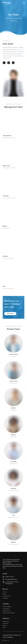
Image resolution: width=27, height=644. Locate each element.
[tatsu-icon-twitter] (9, 63)
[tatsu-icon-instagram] (3, 641)
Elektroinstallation (7, 607)
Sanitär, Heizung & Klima (9, 613)
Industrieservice (7, 611)
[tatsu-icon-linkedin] (13, 63)
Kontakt (5, 626)
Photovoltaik (6, 609)
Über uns (5, 592)
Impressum (5, 623)
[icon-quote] (4, 39)
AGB (4, 628)
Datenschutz (6, 621)
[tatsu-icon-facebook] (4, 63)
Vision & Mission (7, 596)
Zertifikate (5, 598)
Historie (5, 594)
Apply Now (10, 314)
